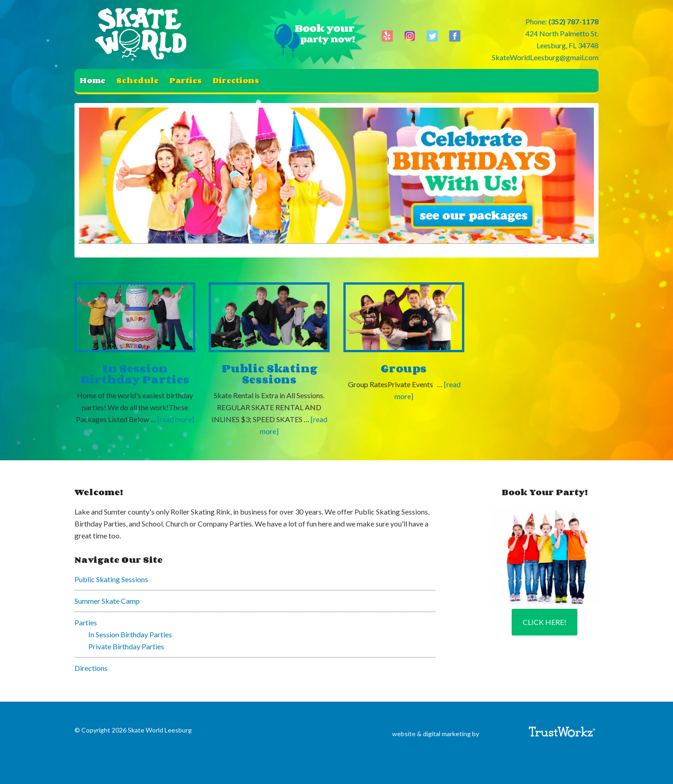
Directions (91, 668)
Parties (86, 622)
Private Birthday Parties (126, 646)
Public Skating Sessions (269, 374)
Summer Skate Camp (107, 601)
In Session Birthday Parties (135, 374)
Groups (404, 368)
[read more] (176, 419)
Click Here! (545, 622)
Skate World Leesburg (143, 34)
